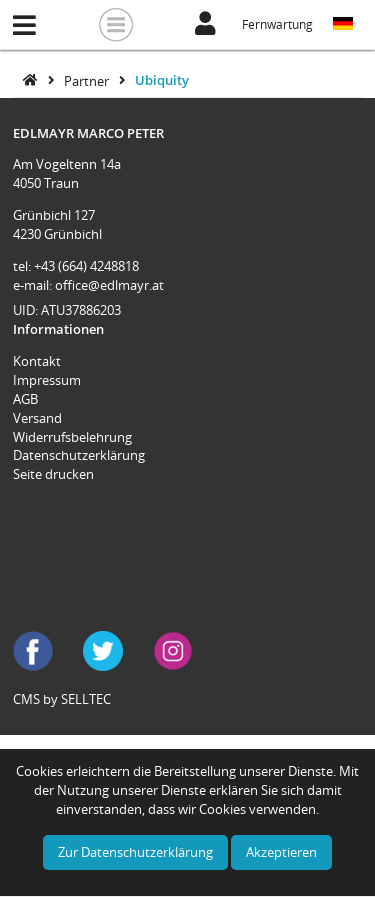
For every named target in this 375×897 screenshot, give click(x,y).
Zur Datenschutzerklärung (135, 852)
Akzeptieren (281, 852)
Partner (88, 80)
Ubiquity (162, 80)
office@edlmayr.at (109, 285)
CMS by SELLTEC (62, 699)
